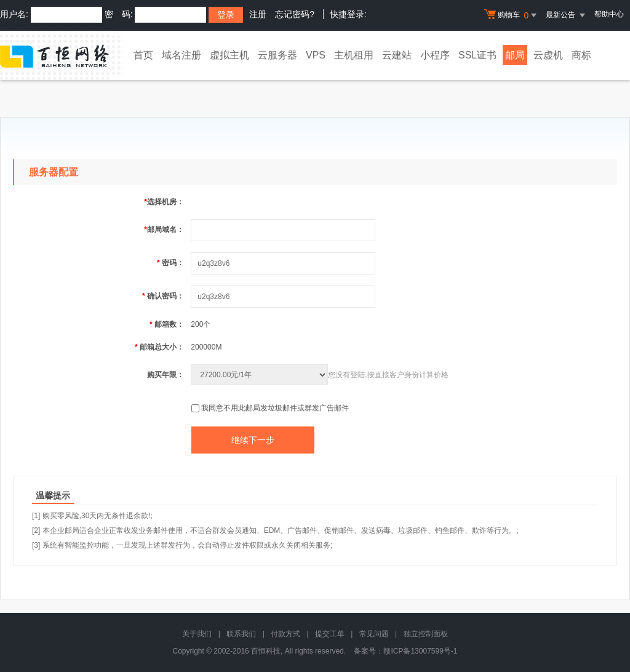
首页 (143, 55)
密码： (170, 263)
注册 (258, 14)
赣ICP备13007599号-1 (420, 651)
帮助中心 (609, 14)
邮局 (515, 55)
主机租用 (354, 55)
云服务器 (277, 55)
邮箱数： (167, 324)
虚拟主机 (229, 55)
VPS (316, 55)
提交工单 (330, 634)
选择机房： (164, 202)
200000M (206, 347)
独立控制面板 (426, 634)
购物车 (512, 15)
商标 (581, 55)
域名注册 (181, 55)
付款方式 (285, 634)
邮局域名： (164, 230)
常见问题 (374, 634)
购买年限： (165, 375)
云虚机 (548, 55)
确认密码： (163, 296)
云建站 (397, 55)
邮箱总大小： (159, 347)
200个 (201, 324)
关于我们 (197, 634)
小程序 (435, 55)
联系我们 (241, 634)
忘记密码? (295, 14)
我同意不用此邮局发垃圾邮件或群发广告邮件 (275, 408)
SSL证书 (477, 55)
